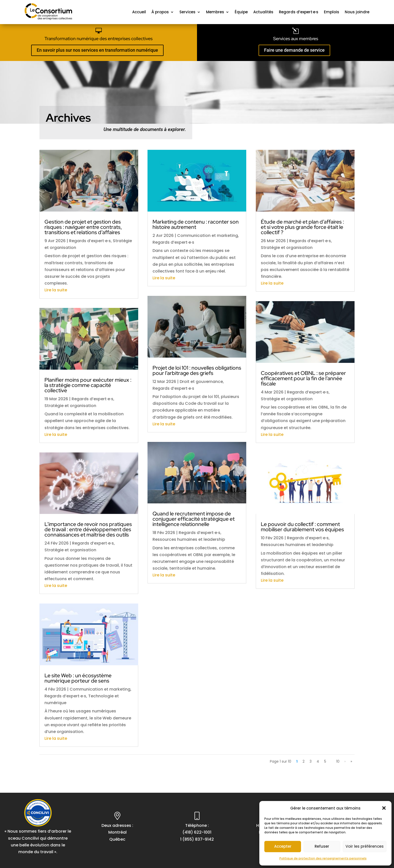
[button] (384, 808)
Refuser (322, 846)
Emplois (332, 12)
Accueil (139, 12)
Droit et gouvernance (201, 382)
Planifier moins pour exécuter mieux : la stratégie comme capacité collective (88, 385)
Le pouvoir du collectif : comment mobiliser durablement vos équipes (302, 527)
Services (187, 12)
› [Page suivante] (345, 761)
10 (338, 761)
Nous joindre (357, 12)
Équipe (241, 12)
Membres (215, 12)
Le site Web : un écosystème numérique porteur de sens (78, 678)
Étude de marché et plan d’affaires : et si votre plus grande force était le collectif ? (302, 227)
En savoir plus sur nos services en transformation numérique (97, 50)
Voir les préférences (365, 846)
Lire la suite (56, 290)
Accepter (283, 846)
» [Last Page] (351, 761)
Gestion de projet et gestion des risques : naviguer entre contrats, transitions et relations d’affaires (83, 227)
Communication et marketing (100, 689)
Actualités (263, 12)
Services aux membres (296, 39)
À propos (160, 12)
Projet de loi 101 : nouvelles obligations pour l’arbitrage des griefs (197, 370)
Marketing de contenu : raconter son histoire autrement (196, 224)
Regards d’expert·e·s (299, 12)
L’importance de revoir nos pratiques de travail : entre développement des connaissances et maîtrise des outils (88, 529)
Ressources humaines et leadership (189, 539)
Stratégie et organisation (70, 406)
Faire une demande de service (294, 50)
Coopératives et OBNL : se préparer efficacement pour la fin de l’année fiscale (303, 378)
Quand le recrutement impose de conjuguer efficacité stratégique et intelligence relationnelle (194, 519)
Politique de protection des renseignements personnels (323, 858)
